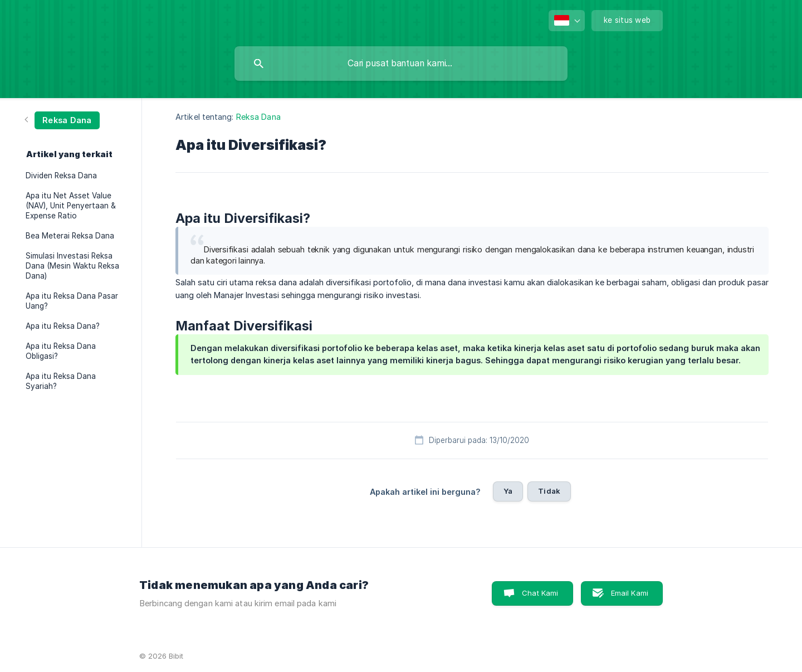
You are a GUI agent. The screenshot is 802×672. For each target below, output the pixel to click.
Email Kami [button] (630, 593)
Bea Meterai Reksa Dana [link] (70, 236)
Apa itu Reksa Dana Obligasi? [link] (61, 351)
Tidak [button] (549, 491)
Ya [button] (508, 491)
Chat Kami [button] (540, 593)
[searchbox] (401, 64)
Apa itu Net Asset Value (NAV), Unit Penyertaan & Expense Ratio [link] (71, 206)
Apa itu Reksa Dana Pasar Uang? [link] (72, 301)
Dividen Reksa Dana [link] (61, 176)
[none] (567, 21)
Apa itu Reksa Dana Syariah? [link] (61, 381)
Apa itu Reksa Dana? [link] (63, 326)
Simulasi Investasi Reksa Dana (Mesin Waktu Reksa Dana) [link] (72, 266)
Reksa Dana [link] (258, 117)
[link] (63, 120)
